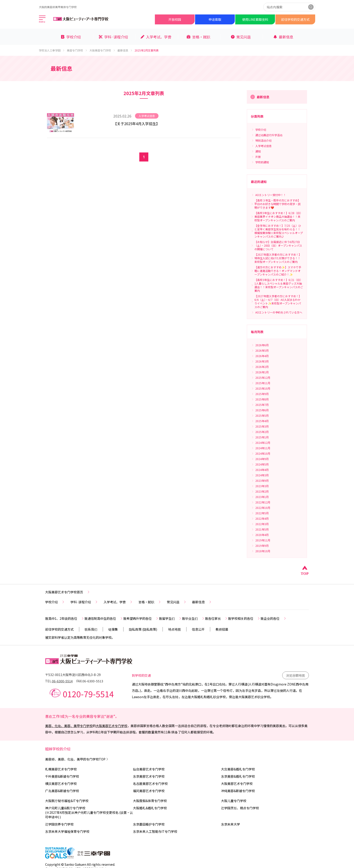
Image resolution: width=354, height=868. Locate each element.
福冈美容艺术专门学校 (149, 791)
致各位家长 (217, 618)
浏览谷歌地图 (296, 675)
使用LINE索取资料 (255, 19)
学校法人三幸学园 (52, 50)
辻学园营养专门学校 (59, 824)
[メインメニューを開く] (42, 19)
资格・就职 (150, 602)
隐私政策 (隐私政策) (143, 629)
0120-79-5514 (88, 694)
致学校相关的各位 (244, 618)
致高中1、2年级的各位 (65, 618)
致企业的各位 (274, 618)
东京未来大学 (231, 824)
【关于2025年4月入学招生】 (136, 124)
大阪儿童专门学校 (234, 801)
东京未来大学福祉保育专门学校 (67, 831)
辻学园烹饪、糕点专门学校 (240, 808)
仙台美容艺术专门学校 (149, 769)
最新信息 (125, 50)
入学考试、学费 (118, 602)
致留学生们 (170, 618)
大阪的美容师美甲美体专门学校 (58, 7)
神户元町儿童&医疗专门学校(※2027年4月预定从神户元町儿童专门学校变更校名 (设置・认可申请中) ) (89, 812)
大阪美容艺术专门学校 (112, 726)
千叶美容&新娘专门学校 (62, 776)
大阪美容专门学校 (102, 50)
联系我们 (91, 629)
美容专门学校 (77, 50)
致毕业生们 (193, 618)
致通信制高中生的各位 (104, 618)
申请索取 (215, 19)
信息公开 (198, 629)
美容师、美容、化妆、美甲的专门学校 (77, 759)
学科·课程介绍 (84, 602)
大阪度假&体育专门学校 (150, 801)
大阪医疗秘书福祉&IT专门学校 (67, 801)
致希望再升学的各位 (141, 618)
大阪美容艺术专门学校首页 (68, 592)
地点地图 (175, 629)
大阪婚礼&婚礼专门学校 (150, 808)
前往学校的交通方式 (59, 629)
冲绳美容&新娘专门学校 (238, 791)
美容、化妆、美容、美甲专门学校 (69, 726)
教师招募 (222, 629)
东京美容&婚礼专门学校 (238, 776)
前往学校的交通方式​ (295, 19)
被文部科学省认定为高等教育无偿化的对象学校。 (80, 637)
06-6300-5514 (62, 681)
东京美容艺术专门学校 (149, 776)
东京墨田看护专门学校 (149, 824)
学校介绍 (55, 602)
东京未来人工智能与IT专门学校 (155, 831)
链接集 (113, 629)
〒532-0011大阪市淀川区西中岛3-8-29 (73, 675)
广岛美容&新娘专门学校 (62, 791)
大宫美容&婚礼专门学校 (238, 769)
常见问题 (177, 602)
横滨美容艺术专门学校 (61, 784)
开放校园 (175, 19)
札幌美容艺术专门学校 (61, 769)
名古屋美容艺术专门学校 (150, 784)
